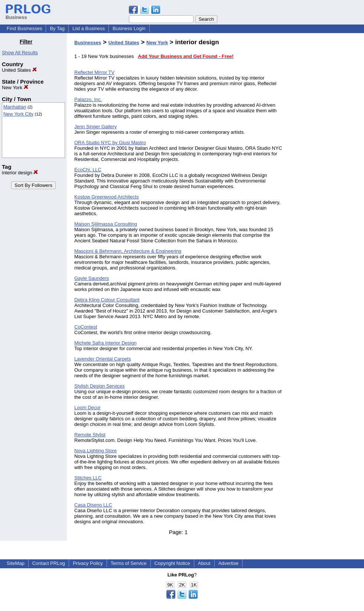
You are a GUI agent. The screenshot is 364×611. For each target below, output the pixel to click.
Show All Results (20, 53)
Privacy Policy (88, 563)
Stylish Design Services (100, 386)
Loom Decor (87, 408)
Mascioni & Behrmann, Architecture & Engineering (128, 251)
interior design (20, 173)
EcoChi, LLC (88, 170)
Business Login (129, 28)
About (204, 563)
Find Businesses (24, 28)
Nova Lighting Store (95, 451)
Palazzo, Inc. (88, 99)
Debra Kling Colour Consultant (107, 300)
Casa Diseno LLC (93, 505)
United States (19, 70)
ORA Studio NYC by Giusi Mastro (110, 143)
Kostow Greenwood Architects (106, 197)
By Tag (57, 28)
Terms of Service (129, 563)
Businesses (88, 43)
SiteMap (16, 563)
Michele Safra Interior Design (105, 343)
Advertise (228, 563)
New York (15, 88)
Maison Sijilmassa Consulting (106, 224)
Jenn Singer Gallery (95, 127)
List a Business (89, 28)
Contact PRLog (49, 563)
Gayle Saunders (92, 278)
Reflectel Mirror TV (94, 72)
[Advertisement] (326, 150)
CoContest (86, 327)
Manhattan (15, 107)
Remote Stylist (90, 435)
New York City (18, 114)
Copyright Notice (172, 563)
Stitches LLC (88, 478)
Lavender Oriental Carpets (103, 359)
